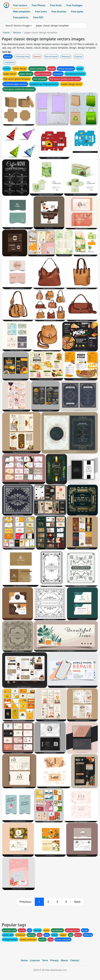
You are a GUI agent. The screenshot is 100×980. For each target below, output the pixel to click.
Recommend (51, 56)
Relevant (66, 56)
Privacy (54, 960)
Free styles (77, 12)
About (64, 960)
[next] (77, 902)
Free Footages (74, 5)
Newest (37, 56)
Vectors (17, 32)
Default (8, 56)
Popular (78, 56)
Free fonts (56, 5)
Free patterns (21, 17)
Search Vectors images (18, 26)
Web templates (22, 12)
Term (45, 960)
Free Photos (38, 5)
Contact (75, 960)
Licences (35, 960)
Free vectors (20, 5)
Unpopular (9, 62)
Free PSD (38, 17)
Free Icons (41, 12)
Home (6, 32)
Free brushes (59, 12)
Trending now (22, 56)
